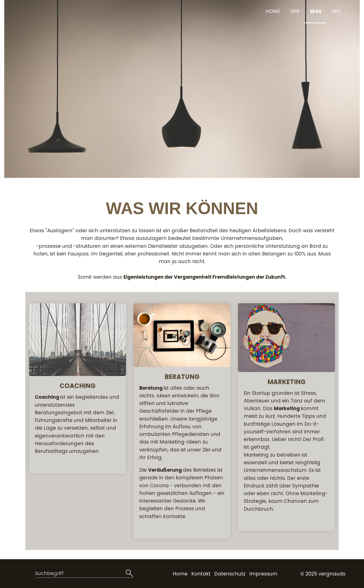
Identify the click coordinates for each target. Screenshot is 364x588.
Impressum (263, 574)
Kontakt (201, 574)
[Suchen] (129, 574)
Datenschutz (230, 574)
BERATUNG (182, 421)
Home (180, 574)
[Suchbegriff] (84, 574)
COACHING (78, 388)
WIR (295, 11)
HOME (273, 11)
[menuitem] (272, 12)
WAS (316, 11)
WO (336, 11)
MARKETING (286, 417)
